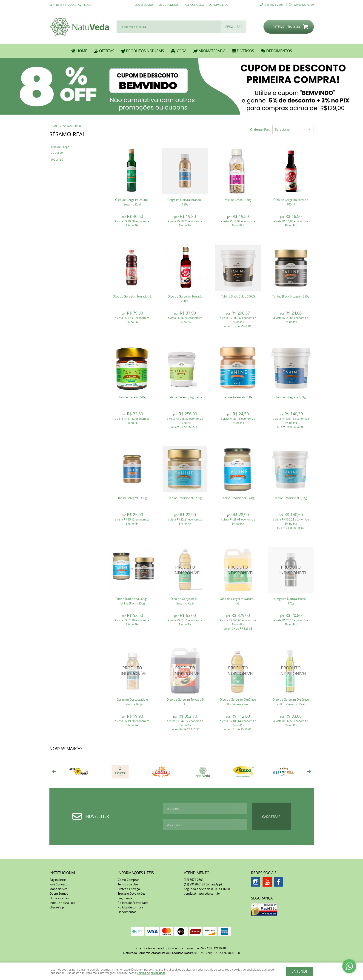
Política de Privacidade (133, 903)
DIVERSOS (245, 51)
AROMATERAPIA (212, 51)
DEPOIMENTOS (279, 51)
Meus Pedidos (169, 5)
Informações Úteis (136, 873)
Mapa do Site (58, 889)
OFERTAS (107, 51)
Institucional (63, 873)
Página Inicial (58, 880)
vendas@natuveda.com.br (202, 893)
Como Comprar (128, 880)
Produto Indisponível (185, 570)
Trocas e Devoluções (131, 893)
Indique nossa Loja (62, 903)
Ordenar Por (260, 129)
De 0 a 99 (57, 153)
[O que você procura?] (234, 27)
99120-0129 (303, 5)
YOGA (181, 51)
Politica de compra (130, 907)
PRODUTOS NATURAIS (145, 51)
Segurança (125, 898)
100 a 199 (57, 159)
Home (82, 51)
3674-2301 (274, 5)
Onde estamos (59, 898)
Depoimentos (219, 5)
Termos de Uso (128, 884)
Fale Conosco (194, 5)
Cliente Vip (57, 907)
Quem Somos (144, 5)
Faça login (84, 5)
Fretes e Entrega (129, 889)
